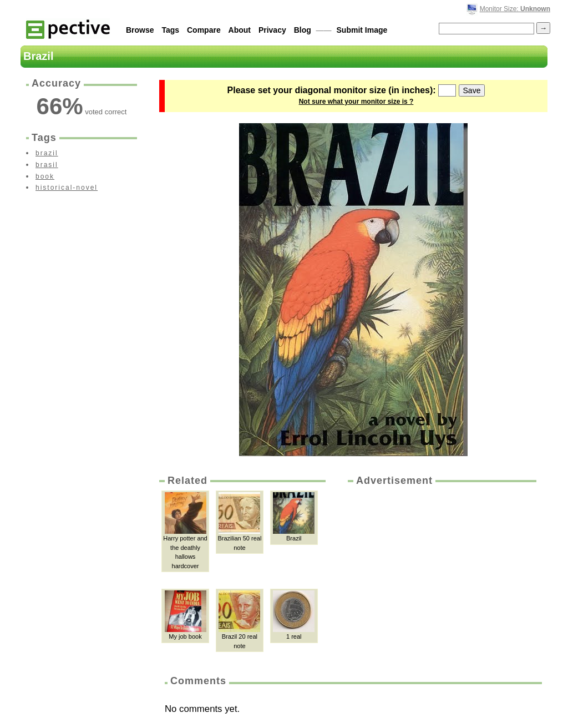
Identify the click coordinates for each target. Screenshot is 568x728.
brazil (47, 153)
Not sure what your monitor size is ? (356, 102)
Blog (303, 30)
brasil (47, 165)
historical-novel (67, 188)
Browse (140, 30)
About (240, 30)
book (45, 176)
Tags (170, 30)
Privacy (272, 30)
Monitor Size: (515, 9)
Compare (204, 30)
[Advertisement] (441, 571)
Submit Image (362, 30)
